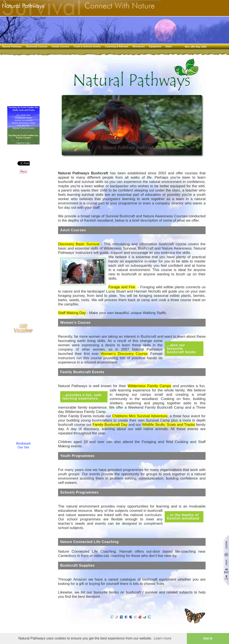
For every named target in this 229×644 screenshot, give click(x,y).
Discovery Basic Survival (79, 244)
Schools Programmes (79, 492)
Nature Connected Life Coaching (89, 542)
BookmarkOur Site (23, 445)
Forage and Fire (122, 287)
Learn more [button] (163, 638)
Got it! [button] (208, 638)
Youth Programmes (77, 456)
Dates (169, 46)
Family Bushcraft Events (82, 372)
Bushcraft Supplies (77, 565)
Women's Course (75, 323)
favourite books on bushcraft (117, 592)
